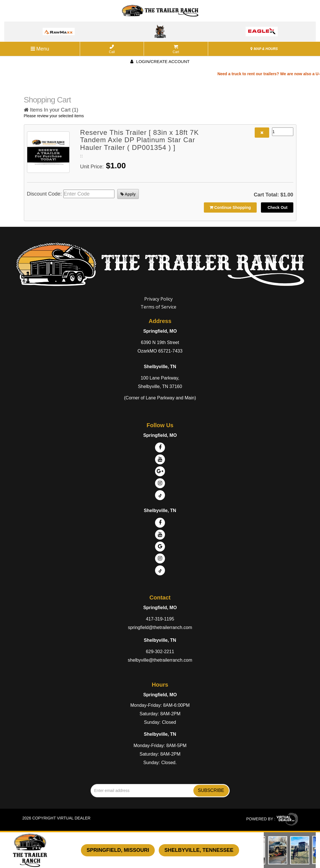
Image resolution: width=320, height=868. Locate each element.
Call (112, 49)
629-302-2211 (160, 652)
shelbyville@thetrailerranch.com (160, 660)
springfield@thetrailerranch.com (160, 627)
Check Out (277, 207)
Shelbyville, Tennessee (199, 850)
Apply (128, 194)
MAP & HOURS (264, 49)
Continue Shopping (230, 207)
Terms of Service (158, 307)
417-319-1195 (160, 619)
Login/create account (160, 61)
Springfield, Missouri (118, 850)
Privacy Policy (158, 299)
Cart (176, 49)
